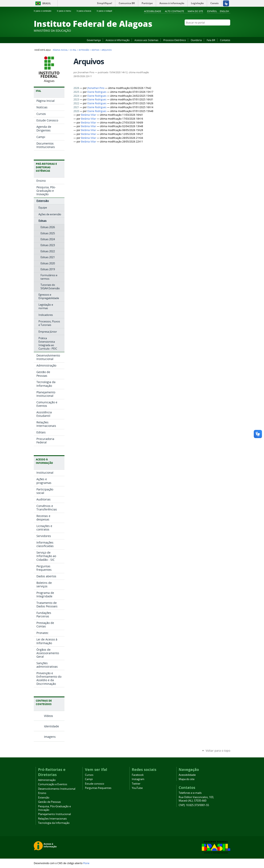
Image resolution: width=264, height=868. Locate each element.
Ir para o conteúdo (44, 11)
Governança (94, 40)
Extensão (84, 50)
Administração (47, 780)
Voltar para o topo (218, 751)
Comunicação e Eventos (53, 784)
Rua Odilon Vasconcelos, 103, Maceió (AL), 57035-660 (196, 799)
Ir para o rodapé (106, 11)
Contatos (225, 40)
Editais (95, 50)
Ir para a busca (86, 11)
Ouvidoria (196, 40)
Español (212, 11)
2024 (76, 96)
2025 (76, 92)
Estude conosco (95, 784)
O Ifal (73, 50)
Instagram (218, 30)
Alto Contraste (174, 11)
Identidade (51, 726)
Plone (86, 863)
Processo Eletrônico (175, 40)
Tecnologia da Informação (54, 823)
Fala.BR (211, 40)
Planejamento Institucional (54, 814)
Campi (89, 779)
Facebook (208, 30)
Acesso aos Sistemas (146, 40)
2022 (76, 103)
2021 (76, 107)
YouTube (213, 30)
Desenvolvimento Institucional (57, 789)
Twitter (223, 30)
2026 (76, 88)
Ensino (42, 793)
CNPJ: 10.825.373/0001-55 (194, 805)
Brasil (47, 3)
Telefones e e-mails (190, 793)
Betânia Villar (89, 115)
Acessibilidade (153, 11)
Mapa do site (195, 11)
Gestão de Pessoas (49, 802)
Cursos (89, 775)
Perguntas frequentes (98, 788)
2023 (76, 99)
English (224, 11)
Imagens (50, 737)
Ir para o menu (66, 11)
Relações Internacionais (52, 819)
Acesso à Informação (118, 40)
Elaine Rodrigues (97, 92)
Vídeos (49, 716)
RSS (228, 30)
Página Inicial (60, 50)
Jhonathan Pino (96, 88)
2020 (76, 111)
